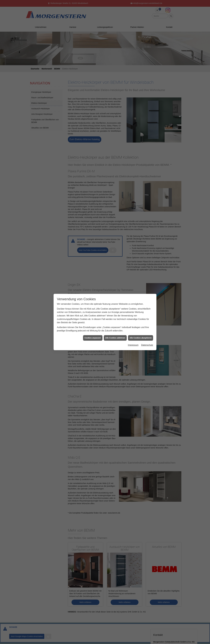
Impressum (133, 345)
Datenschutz (147, 345)
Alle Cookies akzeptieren (141, 338)
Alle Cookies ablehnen (115, 338)
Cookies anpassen (93, 338)
